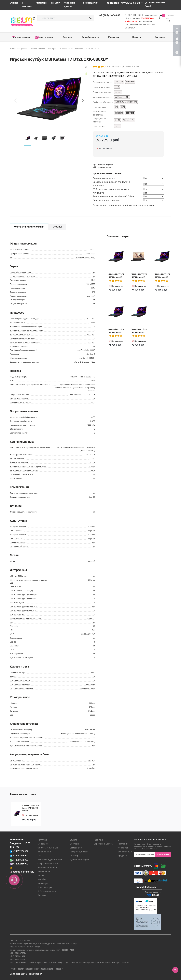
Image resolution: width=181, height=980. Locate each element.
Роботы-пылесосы (47, 891)
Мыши (41, 876)
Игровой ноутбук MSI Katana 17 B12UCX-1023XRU (162, 277)
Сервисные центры (104, 844)
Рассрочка (114, 37)
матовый (118, 92)
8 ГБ (116, 107)
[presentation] (16, 100)
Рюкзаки (42, 895)
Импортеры (41, 3)
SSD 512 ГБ (130, 113)
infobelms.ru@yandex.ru (22, 872)
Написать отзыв (132, 67)
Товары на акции (44, 37)
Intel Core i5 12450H (122, 97)
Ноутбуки (42, 840)
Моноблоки (43, 844)
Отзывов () (115, 67)
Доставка (68, 37)
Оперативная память (48, 864)
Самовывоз (76, 848)
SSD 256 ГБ (119, 113)
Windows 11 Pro (129, 120)
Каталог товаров (21, 37)
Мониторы (43, 883)
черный (118, 126)
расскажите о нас (105, 167)
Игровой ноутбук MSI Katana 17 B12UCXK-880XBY (139, 332)
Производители (91, 3)
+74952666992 (21, 851)
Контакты (160, 37)
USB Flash (42, 879)
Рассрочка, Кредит (79, 852)
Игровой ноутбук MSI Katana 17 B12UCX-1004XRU (139, 277)
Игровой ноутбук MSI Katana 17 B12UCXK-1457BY (116, 277)
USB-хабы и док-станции (50, 860)
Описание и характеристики (29, 227)
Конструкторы (45, 887)
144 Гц (117, 87)
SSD (39, 856)
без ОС (117, 120)
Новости (137, 37)
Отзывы (14, 3)
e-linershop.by (35, 974)
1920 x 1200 (130, 82)
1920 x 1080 (119, 82)
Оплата (73, 840)
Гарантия (56, 3)
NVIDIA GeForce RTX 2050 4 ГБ (126, 102)
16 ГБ (123, 107)
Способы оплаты (90, 37)
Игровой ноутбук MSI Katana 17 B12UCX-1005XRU (116, 332)
